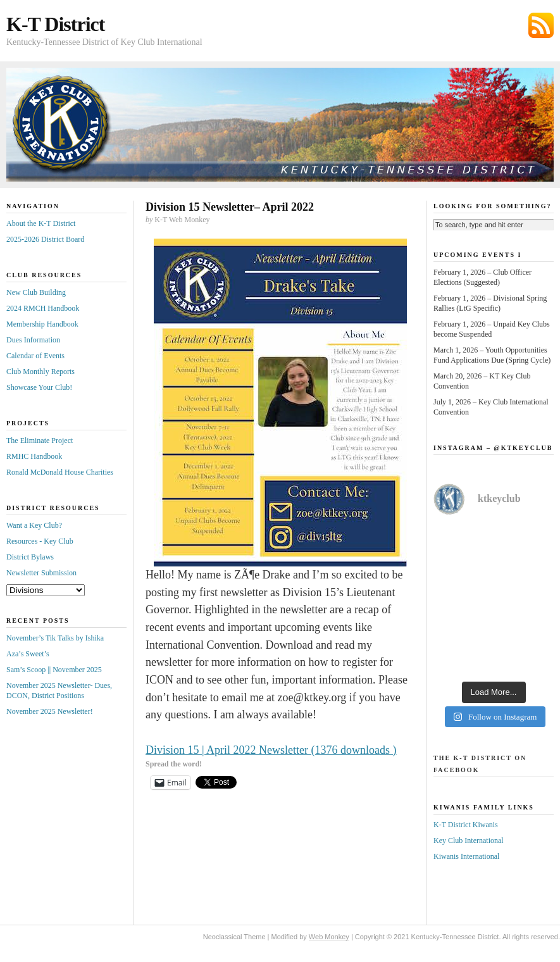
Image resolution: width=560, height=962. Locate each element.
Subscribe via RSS (541, 25)
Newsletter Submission (41, 573)
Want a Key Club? (34, 525)
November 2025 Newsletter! (50, 711)
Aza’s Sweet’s (28, 654)
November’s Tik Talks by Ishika (55, 638)
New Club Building (36, 292)
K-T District (55, 24)
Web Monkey (329, 937)
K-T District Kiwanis (466, 825)
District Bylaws (30, 557)
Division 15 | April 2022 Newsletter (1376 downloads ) (271, 750)
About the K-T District (41, 223)
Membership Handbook (42, 324)
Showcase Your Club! (39, 387)
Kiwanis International (466, 856)
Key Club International (469, 840)
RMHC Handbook (34, 456)
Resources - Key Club (40, 541)
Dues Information (33, 340)
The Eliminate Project (40, 440)
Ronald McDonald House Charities (60, 472)
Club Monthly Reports (40, 372)
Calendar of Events (35, 356)
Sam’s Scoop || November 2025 (54, 670)
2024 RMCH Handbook (43, 308)
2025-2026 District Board (45, 239)
